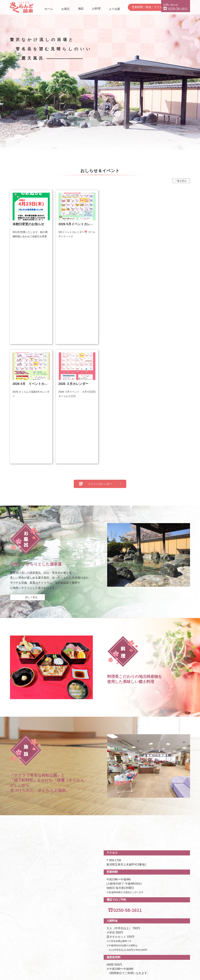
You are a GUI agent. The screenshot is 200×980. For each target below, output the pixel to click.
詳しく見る (31, 383)
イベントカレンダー (100, 269)
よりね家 (115, 9)
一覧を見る (181, 181)
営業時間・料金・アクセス (149, 7)
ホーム (49, 9)
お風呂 (65, 9)
